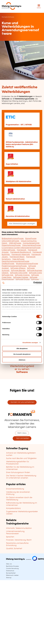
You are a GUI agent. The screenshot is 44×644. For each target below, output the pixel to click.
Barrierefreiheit (11, 573)
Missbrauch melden (12, 575)
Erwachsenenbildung (15, 489)
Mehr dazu (22, 433)
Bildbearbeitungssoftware (13, 239)
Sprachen (10, 537)
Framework (22, 250)
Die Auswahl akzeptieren (22, 354)
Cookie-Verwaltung (12, 568)
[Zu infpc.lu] (25, 560)
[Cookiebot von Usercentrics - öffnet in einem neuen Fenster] (33, 283)
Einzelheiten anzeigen (30, 343)
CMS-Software (15, 243)
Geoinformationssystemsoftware (15, 261)
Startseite (5, 17)
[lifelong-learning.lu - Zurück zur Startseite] (12, 6)
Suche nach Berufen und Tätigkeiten (21, 458)
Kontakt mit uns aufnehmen (22, 402)
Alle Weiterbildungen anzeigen (22, 224)
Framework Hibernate (21, 255)
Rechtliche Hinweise (12, 566)
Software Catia (35, 273)
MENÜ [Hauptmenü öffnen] (39, 8)
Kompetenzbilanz (13, 508)
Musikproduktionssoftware (27, 264)
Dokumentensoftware (32, 245)
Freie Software (18, 259)
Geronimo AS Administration (18, 216)
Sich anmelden (22, 438)
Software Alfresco (18, 268)
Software (11, 17)
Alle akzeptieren (22, 348)
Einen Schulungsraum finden (18, 473)
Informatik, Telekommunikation (19, 528)
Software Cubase (21, 277)
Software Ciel (8, 275)
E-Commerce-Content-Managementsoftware (21, 248)
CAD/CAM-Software (11, 241)
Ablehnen (22, 360)
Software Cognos (22, 275)
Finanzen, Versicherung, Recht (19, 540)
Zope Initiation (12, 164)
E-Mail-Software (9, 250)
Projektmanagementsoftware (14, 266)
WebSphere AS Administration (18, 182)
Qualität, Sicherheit (14, 549)
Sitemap (9, 578)
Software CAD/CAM (19, 273)
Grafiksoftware (8, 264)
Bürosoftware (31, 239)
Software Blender (18, 271)
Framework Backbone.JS (21, 252)
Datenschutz (10, 571)
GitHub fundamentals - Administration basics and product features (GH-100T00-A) (22, 145)
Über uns (9, 564)
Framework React (17, 257)
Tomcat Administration (15, 199)
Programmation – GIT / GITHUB (19, 125)
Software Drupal (23, 280)
